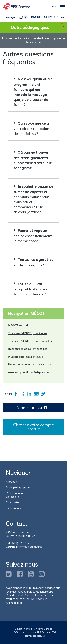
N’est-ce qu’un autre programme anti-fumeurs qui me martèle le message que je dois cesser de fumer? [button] (33, 92)
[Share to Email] (36, 394)
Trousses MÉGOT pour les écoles (30, 341)
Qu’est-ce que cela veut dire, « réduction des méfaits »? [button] (31, 128)
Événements (13, 508)
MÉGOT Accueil (18, 325)
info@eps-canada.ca (30, 547)
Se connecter (51, 17)
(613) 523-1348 (21, 543)
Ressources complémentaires (28, 349)
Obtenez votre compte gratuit (34, 427)
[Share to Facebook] (16, 394)
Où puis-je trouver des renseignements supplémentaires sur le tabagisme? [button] (33, 160)
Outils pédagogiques (18, 487)
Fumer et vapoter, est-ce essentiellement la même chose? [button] (33, 236)
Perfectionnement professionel (17, 495)
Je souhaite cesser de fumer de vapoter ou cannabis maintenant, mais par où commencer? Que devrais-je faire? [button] (33, 199)
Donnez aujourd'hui (34, 408)
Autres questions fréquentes (29, 372)
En (63, 18)
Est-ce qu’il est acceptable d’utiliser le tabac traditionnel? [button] (33, 289)
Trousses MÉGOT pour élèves (28, 333)
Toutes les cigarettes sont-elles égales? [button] (33, 262)
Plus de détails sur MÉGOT (26, 357)
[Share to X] (23, 394)
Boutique (36, 17)
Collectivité (12, 502)
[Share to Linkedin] (29, 394)
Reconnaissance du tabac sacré (29, 364)
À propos (11, 482)
